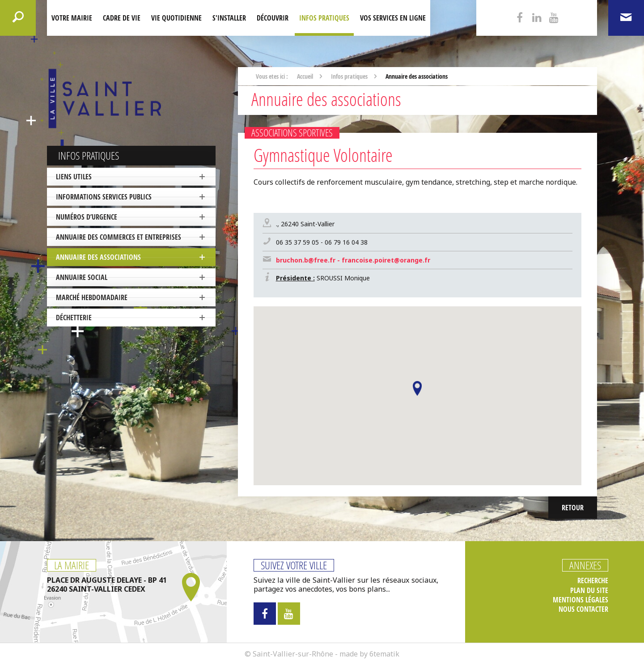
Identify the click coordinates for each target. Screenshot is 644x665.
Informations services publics (104, 197)
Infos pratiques (324, 18)
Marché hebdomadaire (92, 297)
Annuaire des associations (98, 257)
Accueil (305, 76)
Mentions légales (580, 600)
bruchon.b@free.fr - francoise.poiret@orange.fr (353, 260)
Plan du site (589, 591)
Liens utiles (74, 177)
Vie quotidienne (176, 18)
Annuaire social (82, 277)
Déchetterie (74, 318)
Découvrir (273, 18)
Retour (573, 508)
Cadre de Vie (122, 18)
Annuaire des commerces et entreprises (119, 237)
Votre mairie (72, 18)
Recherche (593, 581)
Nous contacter (583, 609)
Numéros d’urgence (87, 217)
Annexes (585, 565)
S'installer (229, 18)
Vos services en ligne (393, 18)
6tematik (384, 654)
